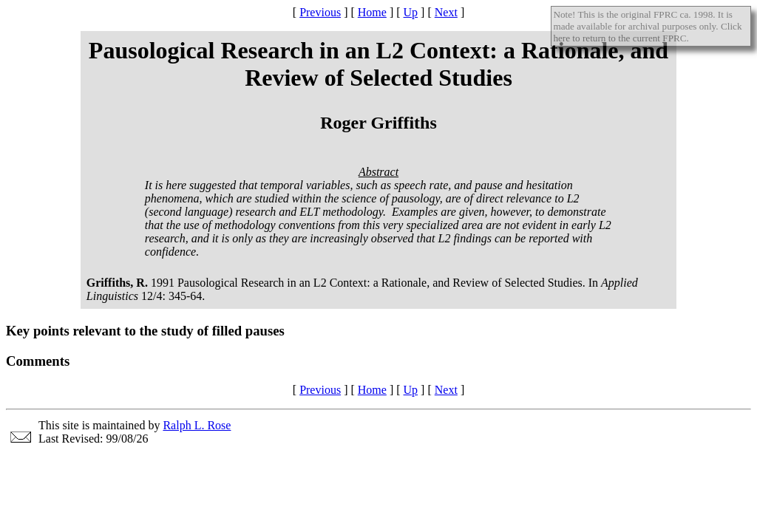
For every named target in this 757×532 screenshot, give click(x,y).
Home (372, 12)
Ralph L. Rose (197, 425)
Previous (320, 12)
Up (411, 12)
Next (446, 12)
